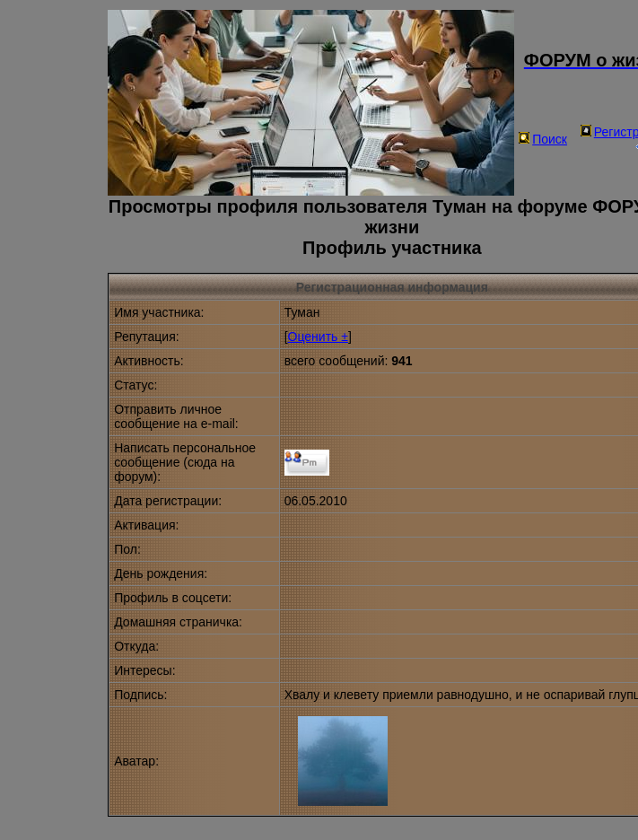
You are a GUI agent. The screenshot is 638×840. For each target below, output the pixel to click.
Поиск (543, 139)
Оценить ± (318, 337)
